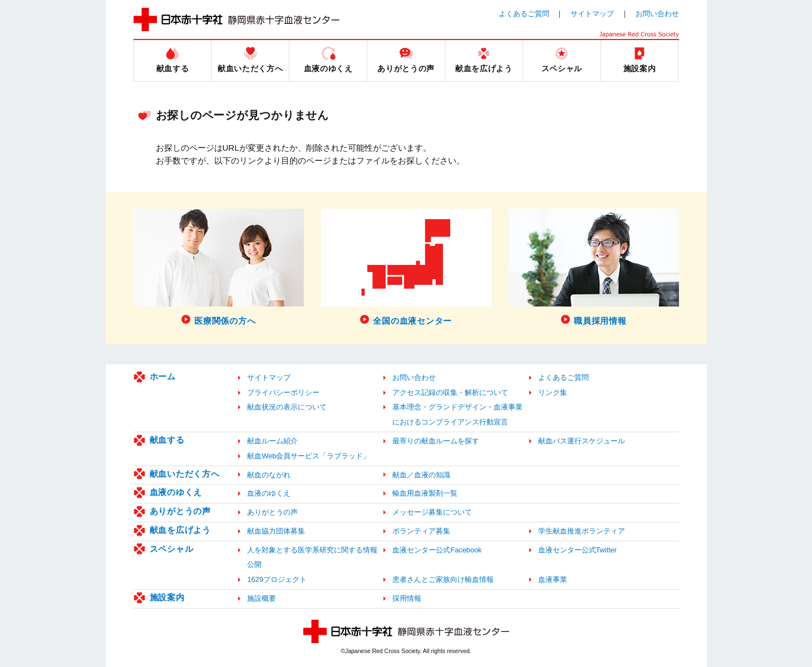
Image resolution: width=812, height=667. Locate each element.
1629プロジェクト (277, 579)
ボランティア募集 (421, 531)
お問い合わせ (657, 14)
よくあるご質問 (524, 14)
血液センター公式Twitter (578, 550)
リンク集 (553, 392)
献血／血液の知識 (421, 475)
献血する (167, 440)
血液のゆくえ (176, 492)
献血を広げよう (180, 530)
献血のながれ (269, 475)
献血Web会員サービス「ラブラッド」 (309, 456)
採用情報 (407, 598)
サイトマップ (592, 14)
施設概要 (262, 598)
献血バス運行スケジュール (582, 441)
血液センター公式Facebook (437, 550)
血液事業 (553, 579)
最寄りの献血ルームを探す (436, 441)
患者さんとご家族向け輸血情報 (443, 579)
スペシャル (172, 549)
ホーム (163, 376)
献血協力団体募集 (276, 531)
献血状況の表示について (287, 407)
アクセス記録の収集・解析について (450, 392)
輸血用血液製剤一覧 (425, 493)
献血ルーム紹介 (272, 441)
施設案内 (167, 597)
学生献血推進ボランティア (582, 531)
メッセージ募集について (432, 512)
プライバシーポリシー (283, 392)
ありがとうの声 (180, 511)
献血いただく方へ (185, 474)
